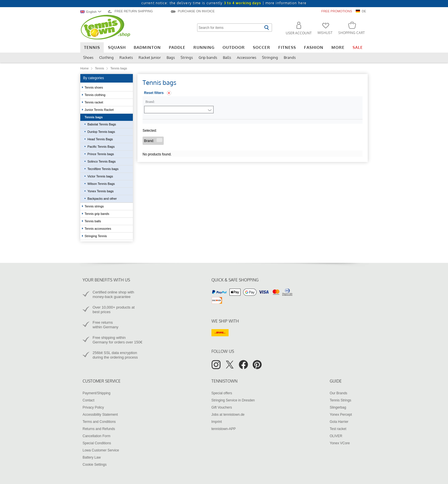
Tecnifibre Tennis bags (103, 169)
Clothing (106, 57)
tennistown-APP (224, 429)
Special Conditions (97, 443)
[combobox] (92, 12)
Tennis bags (94, 117)
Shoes (88, 57)
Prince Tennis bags (101, 154)
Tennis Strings (340, 400)
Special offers (222, 393)
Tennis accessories (98, 229)
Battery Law (92, 457)
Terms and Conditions (99, 422)
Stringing (270, 57)
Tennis (92, 47)
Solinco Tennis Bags (102, 161)
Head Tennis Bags (100, 139)
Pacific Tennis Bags (101, 147)
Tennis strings (95, 206)
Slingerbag (338, 407)
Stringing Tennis (96, 236)
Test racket (338, 429)
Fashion (314, 47)
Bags (171, 57)
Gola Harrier (339, 422)
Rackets (126, 57)
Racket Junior (150, 57)
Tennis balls (93, 221)
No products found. (157, 154)
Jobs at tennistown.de (228, 415)
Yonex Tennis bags (101, 191)
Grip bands (208, 57)
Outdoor (234, 47)
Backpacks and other (102, 199)
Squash (117, 47)
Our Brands (338, 393)
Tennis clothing (95, 95)
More (338, 47)
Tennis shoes (94, 87)
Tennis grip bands (97, 214)
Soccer (262, 47)
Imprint (217, 422)
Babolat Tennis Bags (102, 124)
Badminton (147, 47)
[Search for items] (230, 28)
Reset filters (154, 93)
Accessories (247, 57)
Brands (290, 57)
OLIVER (336, 436)
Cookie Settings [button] (95, 465)
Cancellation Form (96, 436)
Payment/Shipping (96, 393)
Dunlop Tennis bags (101, 132)
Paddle (177, 47)
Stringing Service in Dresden (233, 400)
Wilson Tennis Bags (101, 184)
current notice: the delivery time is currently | (224, 3)
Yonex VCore (340, 443)
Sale (358, 47)
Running (204, 47)
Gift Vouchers (222, 407)
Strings (187, 57)
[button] (296, 29)
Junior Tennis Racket (100, 110)
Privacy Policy (93, 407)
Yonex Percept (341, 415)
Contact (88, 400)
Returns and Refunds (99, 429)
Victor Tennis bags (100, 176)
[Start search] (266, 28)
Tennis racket (94, 102)
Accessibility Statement (100, 415)
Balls (227, 57)
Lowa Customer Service (101, 450)
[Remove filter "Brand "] (159, 140)
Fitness (287, 47)
